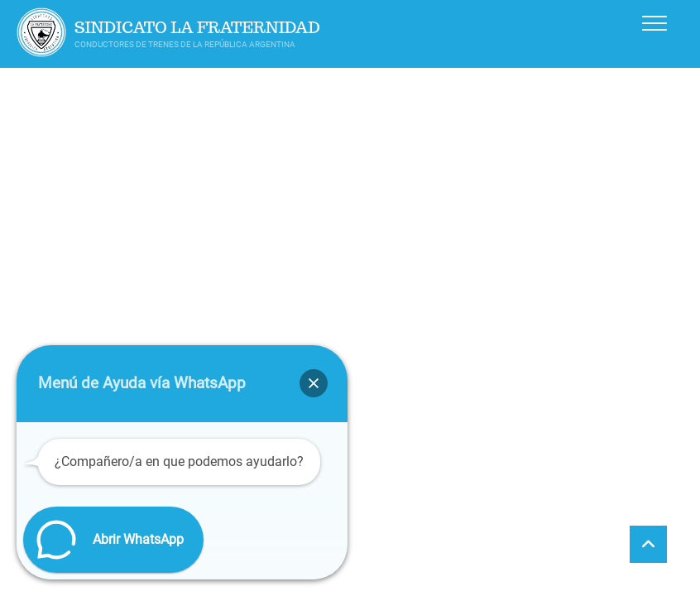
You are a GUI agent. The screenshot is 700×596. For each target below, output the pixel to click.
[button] (314, 383)
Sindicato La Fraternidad (197, 28)
